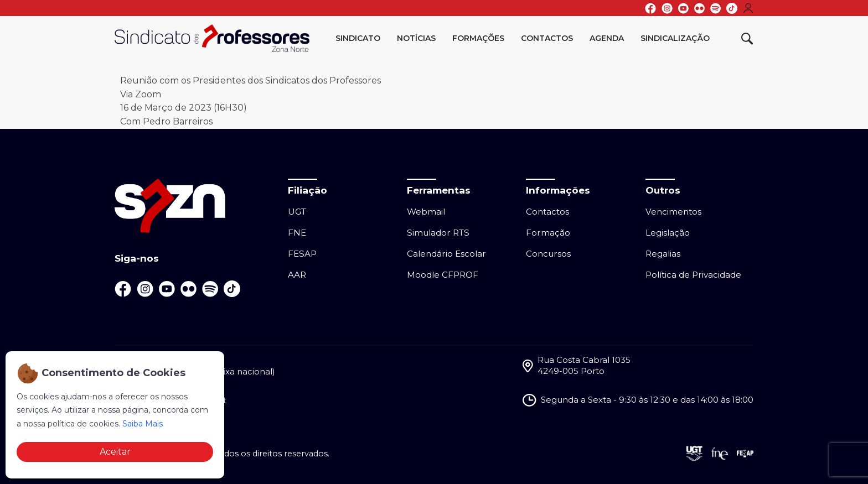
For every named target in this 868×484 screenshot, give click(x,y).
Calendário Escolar (446, 254)
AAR (297, 275)
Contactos (547, 38)
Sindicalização (675, 38)
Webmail (426, 212)
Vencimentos (673, 212)
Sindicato (358, 38)
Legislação (668, 233)
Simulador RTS (438, 233)
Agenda (607, 38)
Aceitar (115, 452)
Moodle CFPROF (443, 275)
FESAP (302, 254)
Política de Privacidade (693, 275)
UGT (297, 212)
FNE (297, 233)
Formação (548, 233)
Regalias (663, 254)
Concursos (548, 254)
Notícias (416, 38)
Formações (478, 38)
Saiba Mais (143, 424)
